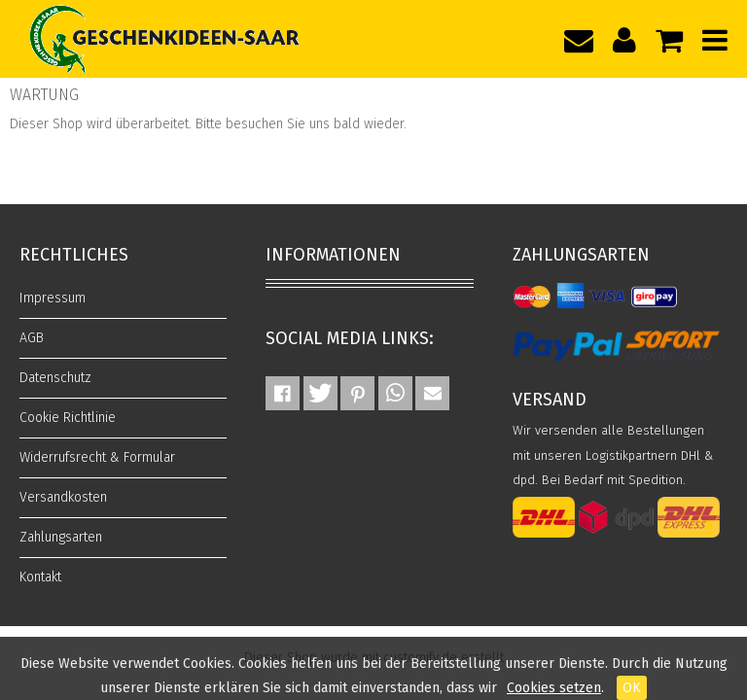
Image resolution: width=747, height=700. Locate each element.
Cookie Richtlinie (68, 418)
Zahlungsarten (61, 537)
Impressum (53, 298)
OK (632, 688)
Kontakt (40, 577)
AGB (32, 338)
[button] (283, 393)
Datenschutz (55, 378)
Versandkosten (63, 497)
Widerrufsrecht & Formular (97, 457)
